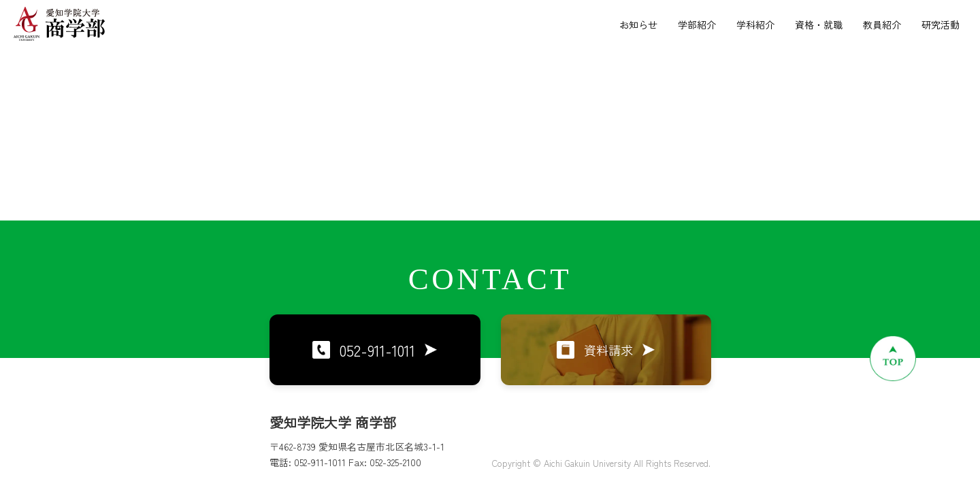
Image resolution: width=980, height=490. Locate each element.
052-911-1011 (375, 350)
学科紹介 (755, 24)
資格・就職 (819, 24)
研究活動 (941, 24)
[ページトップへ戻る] (893, 358)
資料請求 (606, 350)
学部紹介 (697, 24)
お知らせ (638, 24)
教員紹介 (882, 24)
